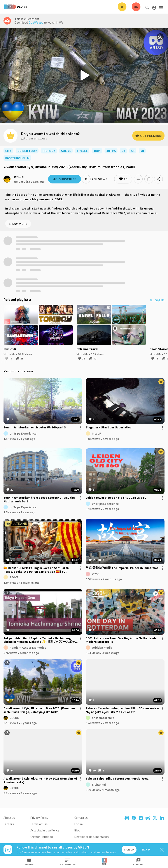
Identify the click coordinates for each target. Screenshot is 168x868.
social (66, 151)
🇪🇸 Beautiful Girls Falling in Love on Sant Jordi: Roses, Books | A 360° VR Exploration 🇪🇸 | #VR (36, 570)
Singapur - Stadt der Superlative (109, 428)
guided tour (27, 151)
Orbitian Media (102, 647)
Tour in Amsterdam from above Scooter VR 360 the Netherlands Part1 (39, 500)
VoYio (96, 574)
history (49, 151)
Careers (9, 824)
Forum (79, 824)
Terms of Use (39, 824)
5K (133, 151)
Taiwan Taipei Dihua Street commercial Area (117, 779)
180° (97, 151)
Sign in (146, 850)
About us (9, 818)
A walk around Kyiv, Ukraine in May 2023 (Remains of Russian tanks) (40, 780)
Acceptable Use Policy (45, 830)
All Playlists (157, 300)
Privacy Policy (39, 818)
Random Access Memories (28, 647)
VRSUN (19, 177)
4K (142, 151)
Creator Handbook (42, 837)
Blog (77, 830)
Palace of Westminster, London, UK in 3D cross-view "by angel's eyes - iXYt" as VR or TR (122, 710)
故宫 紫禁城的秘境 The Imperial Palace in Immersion (122, 568)
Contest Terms (40, 843)
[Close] (162, 850)
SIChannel (99, 784)
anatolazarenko (103, 717)
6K (123, 151)
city (8, 151)
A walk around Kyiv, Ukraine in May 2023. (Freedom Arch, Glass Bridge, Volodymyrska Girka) (39, 710)
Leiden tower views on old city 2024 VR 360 (116, 498)
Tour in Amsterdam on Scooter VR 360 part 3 (35, 428)
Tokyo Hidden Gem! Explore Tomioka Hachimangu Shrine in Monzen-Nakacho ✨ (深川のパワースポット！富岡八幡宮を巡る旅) (39, 640)
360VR (14, 577)
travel (82, 151)
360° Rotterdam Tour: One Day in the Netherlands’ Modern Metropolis (122, 640)
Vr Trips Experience (23, 433)
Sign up (129, 850)
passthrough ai (17, 158)
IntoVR (97, 433)
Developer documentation (92, 837)
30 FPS (111, 151)
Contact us (81, 818)
